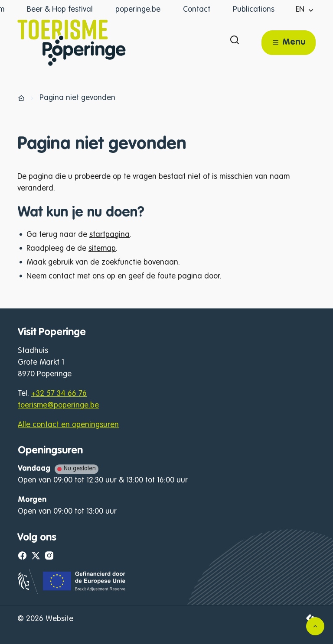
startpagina (109, 235)
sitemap (102, 249)
